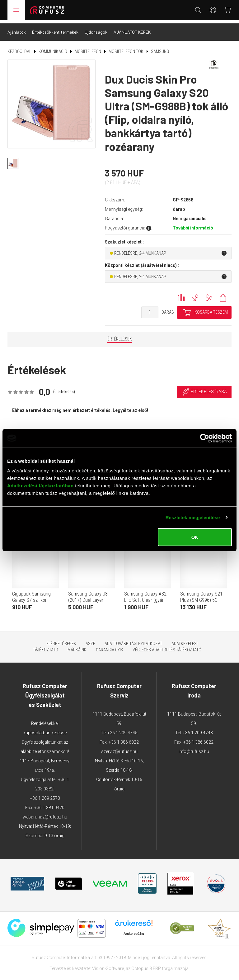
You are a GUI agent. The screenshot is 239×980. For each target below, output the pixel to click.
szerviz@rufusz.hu (119, 748)
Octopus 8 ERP (146, 965)
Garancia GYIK (110, 646)
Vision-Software (108, 965)
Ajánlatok (17, 29)
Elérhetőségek (61, 640)
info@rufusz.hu (194, 748)
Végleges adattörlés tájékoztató (167, 646)
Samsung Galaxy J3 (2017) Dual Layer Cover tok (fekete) (88, 597)
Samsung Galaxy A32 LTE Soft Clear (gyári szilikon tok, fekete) (145, 597)
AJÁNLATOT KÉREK (132, 29)
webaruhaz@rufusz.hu (45, 813)
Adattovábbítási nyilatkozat (133, 640)
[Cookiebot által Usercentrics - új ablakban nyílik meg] (205, 438)
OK (195, 537)
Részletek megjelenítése (193, 517)
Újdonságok (96, 29)
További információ (193, 224)
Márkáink (77, 646)
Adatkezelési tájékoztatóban (40, 486)
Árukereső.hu (134, 930)
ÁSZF (90, 640)
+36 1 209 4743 (198, 729)
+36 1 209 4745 (122, 729)
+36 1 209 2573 (45, 795)
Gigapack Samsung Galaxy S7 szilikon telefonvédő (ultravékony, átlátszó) (34, 600)
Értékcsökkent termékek (55, 29)
